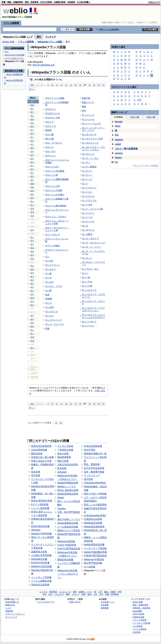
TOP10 (118, 117)
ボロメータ (51, 126)
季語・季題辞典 (92, 464)
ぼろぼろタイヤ (53, 113)
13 (66, 85)
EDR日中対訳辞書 (40, 563)
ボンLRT (49, 261)
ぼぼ (32, 337)
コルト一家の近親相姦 (126, 149)
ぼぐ (32, 277)
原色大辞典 (63, 454)
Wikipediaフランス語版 (50, 42)
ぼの (32, 191)
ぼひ (32, 198)
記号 (139, 100)
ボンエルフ (51, 269)
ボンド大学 (87, 205)
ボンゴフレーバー (54, 320)
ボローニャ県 (52, 175)
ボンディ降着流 (89, 167)
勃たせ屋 (49, 139)
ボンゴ (48, 303)
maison (119, 140)
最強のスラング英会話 (69, 530)
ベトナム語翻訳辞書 (41, 581)
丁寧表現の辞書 (65, 450)
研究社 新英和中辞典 (42, 501)
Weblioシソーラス (67, 487)
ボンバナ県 (87, 286)
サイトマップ (11, 617)
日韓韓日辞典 (60, 2)
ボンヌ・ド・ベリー (91, 247)
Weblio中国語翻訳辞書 (95, 552)
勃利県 (48, 130)
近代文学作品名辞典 (94, 468)
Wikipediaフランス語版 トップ (18, 37)
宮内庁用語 (90, 450)
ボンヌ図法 (87, 234)
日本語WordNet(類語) (95, 483)
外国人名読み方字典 (41, 461)
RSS (92, 639)
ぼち (32, 162)
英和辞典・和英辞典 (141, 608)
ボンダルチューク (90, 143)
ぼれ (32, 251)
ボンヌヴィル (88, 230)
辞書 (4, 2)
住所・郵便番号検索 (94, 472)
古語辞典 (71, 2)
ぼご (32, 284)
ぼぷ (32, 348)
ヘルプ (8, 608)
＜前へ (32, 85)
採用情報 (105, 608)
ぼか (32, 123)
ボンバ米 (86, 277)
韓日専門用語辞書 (93, 563)
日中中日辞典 (46, 2)
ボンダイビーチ (89, 134)
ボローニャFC (52, 167)
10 (52, 85)
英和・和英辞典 (32, 2)
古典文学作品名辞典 (68, 464)
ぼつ (32, 166)
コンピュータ (65, 592)
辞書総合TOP (154, 2)
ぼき (32, 126)
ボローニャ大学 (53, 186)
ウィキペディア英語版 (95, 548)
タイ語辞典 (138, 626)
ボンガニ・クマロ (54, 286)
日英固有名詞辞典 (93, 519)
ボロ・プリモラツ (54, 143)
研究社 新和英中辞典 (68, 490)
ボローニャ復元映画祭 (56, 206)
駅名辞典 (62, 468)
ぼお (32, 119)
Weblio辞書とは (12, 602)
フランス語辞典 (11, 23)
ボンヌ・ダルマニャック (93, 243)
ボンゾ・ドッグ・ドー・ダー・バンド (93, 129)
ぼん (32, 266)
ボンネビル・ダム (90, 269)
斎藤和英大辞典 (39, 552)
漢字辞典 (88, 479)
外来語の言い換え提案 (42, 457)
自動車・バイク (85, 592)
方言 (101, 594)
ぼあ (32, 105)
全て (7, 52)
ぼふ (32, 201)
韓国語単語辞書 (65, 560)
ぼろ (32, 255)
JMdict (61, 498)
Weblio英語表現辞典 (94, 527)
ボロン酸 (49, 134)
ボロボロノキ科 (53, 118)
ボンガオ (49, 282)
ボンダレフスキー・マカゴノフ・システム (93, 148)
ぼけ (32, 134)
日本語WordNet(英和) (95, 516)
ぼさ (32, 141)
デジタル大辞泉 (65, 446)
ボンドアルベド (89, 188)
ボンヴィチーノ (53, 265)
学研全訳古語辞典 (40, 585)
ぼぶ (32, 330)
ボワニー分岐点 (53, 246)
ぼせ (32, 151)
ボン (47, 257)
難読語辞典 (37, 454)
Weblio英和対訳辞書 (94, 545)
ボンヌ (85, 226)
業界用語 (53, 592)
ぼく (32, 130)
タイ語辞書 (90, 567)
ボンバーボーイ (89, 322)
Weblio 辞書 (8, 42)
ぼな (32, 176)
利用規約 (9, 611)
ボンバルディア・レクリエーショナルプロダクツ (93, 316)
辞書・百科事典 (112, 594)
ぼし (32, 144)
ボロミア (49, 122)
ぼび (32, 326)
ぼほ (32, 209)
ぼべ (32, 334)
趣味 (68, 594)
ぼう (32, 112)
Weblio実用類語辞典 (68, 483)
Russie (119, 122)
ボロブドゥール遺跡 (55, 98)
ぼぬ (32, 184)
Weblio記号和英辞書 (42, 534)
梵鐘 (84, 107)
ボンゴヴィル (52, 311)
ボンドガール (88, 196)
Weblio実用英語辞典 (68, 494)
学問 (120, 592)
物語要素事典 (64, 457)
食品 (89, 594)
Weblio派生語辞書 (93, 523)
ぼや (32, 230)
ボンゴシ (49, 316)
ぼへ (32, 205)
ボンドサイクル (89, 200)
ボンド (85, 183)
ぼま (32, 212)
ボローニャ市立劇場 (55, 171)
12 (62, 85)
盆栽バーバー (88, 102)
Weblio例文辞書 (39, 559)
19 (94, 85)
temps (118, 157)
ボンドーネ (87, 217)
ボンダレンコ (88, 154)
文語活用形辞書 (39, 450)
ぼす (32, 148)
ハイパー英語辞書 (40, 508)
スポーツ (76, 594)
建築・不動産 (110, 592)
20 (99, 85)
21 (103, 85)
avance (119, 153)
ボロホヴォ (51, 109)
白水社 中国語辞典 (67, 545)
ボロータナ (51, 151)
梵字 (84, 111)
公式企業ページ (108, 602)
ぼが (32, 269)
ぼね (32, 187)
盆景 (47, 295)
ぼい (32, 109)
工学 (100, 592)
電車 (75, 592)
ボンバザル (87, 282)
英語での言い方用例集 (95, 494)
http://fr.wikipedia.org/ (44, 65)
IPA (117, 135)
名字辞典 (36, 475)
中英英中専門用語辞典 (95, 556)
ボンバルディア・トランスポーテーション (93, 309)
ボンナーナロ (88, 221)
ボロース (49, 147)
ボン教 (48, 273)
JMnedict (36, 530)
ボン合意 (49, 307)
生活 (50, 594)
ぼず (32, 294)
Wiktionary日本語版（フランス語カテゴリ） (68, 574)
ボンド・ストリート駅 (92, 209)
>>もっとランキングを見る (145, 166)
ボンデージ (87, 171)
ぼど (32, 319)
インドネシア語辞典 (141, 623)
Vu (116, 162)
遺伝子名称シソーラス (69, 519)
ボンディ (86, 162)
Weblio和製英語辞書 (68, 523)
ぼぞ (32, 301)
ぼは (32, 194)
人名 (95, 594)
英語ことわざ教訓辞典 (95, 505)
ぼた (32, 159)
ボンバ (85, 273)
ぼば (32, 323)
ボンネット (87, 258)
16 (80, 85)
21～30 (151, 117)
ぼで (32, 316)
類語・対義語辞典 (15, 2)
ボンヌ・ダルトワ (90, 238)
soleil (118, 144)
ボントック (87, 179)
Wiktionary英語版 (66, 541)
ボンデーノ (87, 175)
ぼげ (32, 280)
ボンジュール (88, 119)
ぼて (32, 169)
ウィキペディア (92, 475)
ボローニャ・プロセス (56, 217)
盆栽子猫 (86, 98)
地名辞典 (36, 472)
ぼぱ (32, 341)
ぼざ (32, 287)
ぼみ (32, 216)
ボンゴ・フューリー (55, 324)
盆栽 (47, 328)
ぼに (32, 180)
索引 (39, 37)
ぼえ (32, 116)
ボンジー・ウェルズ (91, 124)
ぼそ (32, 155)
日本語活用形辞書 (93, 446)
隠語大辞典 (63, 461)
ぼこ (32, 137)
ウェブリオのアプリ (46, 602)
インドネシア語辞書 (41, 577)
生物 (84, 594)
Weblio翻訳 (137, 611)
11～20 (135, 117)
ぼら (32, 241)
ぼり (32, 244)
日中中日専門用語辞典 (69, 549)
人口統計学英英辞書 (41, 555)
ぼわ (32, 259)
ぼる (32, 248)
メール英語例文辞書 (68, 527)
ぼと (32, 173)
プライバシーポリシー (15, 614)
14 (71, 85)
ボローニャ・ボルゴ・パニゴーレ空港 (57, 222)
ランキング (51, 37)
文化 (44, 594)
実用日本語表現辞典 (41, 446)
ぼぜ (32, 298)
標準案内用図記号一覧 (95, 454)
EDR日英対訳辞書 (40, 526)
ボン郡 (48, 290)
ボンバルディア (89, 290)
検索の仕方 (10, 605)
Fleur (118, 126)
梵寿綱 (48, 299)
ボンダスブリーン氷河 (92, 139)
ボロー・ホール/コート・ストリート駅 (57, 229)
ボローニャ (51, 156)
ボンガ (48, 278)
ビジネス (43, 592)
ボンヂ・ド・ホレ (90, 158)
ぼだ (32, 305)
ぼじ (32, 291)
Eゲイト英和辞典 (40, 504)
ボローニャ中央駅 (54, 190)
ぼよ (32, 237)
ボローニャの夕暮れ (55, 195)
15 (75, 85)
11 (57, 85)
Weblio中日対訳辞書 (42, 566)
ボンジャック (88, 115)
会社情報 (105, 605)
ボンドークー (88, 213)
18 (89, 85)
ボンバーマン (88, 326)
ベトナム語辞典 (140, 629)
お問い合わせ (75, 602)
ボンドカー (87, 192)
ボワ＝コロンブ (53, 235)
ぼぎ (32, 273)
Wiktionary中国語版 (94, 559)
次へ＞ (32, 89)
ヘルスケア (59, 594)
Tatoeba (61, 509)
